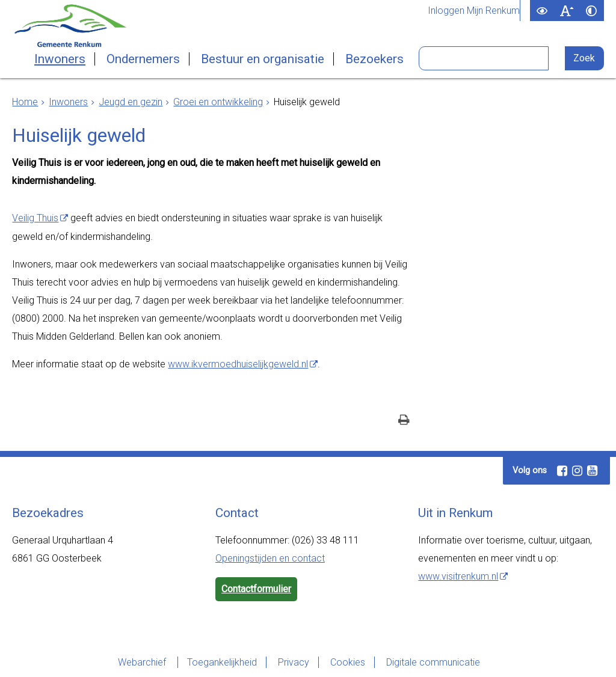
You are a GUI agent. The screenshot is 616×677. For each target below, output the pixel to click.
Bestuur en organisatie (263, 59)
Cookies (348, 662)
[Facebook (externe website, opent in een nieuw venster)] (562, 471)
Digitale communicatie (433, 662)
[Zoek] (584, 58)
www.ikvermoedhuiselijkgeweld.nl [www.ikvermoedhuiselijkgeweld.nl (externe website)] (238, 364)
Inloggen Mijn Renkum (474, 11)
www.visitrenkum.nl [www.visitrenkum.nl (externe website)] (458, 576)
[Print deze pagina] (404, 421)
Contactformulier (256, 589)
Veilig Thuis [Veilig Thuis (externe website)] (35, 218)
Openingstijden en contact (270, 558)
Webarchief (143, 662)
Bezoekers (374, 59)
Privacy (294, 662)
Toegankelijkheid (222, 662)
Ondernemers (143, 59)
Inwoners (60, 59)
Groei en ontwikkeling (218, 102)
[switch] (542, 11)
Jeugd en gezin (131, 102)
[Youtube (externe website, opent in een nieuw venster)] (592, 471)
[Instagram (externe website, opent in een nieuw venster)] (577, 471)
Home (25, 102)
